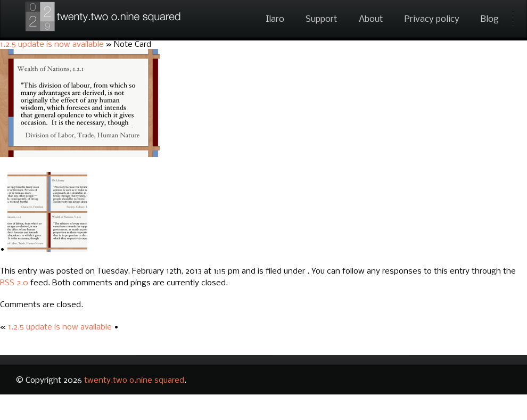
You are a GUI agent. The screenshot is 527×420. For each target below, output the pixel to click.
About (371, 19)
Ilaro (275, 19)
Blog (490, 19)
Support (322, 19)
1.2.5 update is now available (52, 45)
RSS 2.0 (14, 283)
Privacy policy (432, 19)
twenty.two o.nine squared (134, 381)
